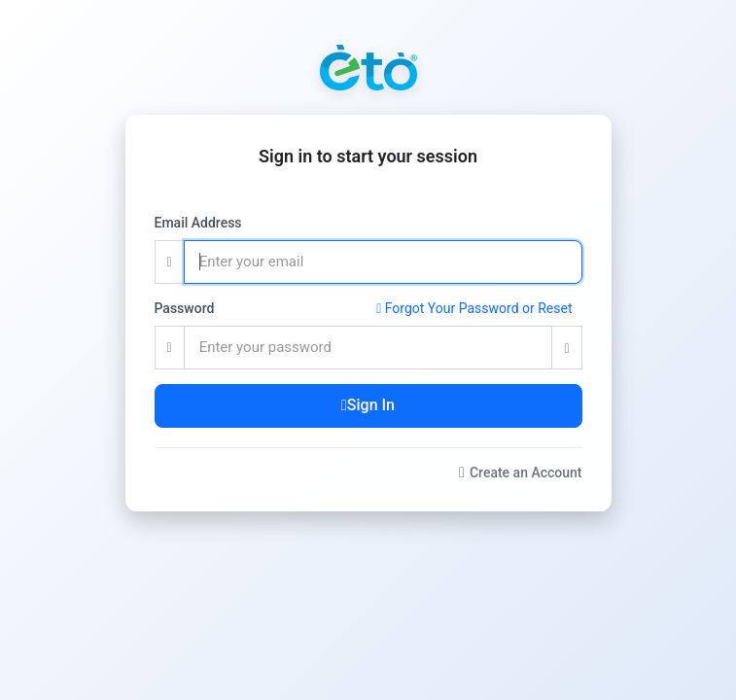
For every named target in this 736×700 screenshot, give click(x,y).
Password (185, 308)
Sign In (368, 405)
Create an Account (520, 472)
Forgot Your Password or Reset (474, 308)
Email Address (198, 223)
